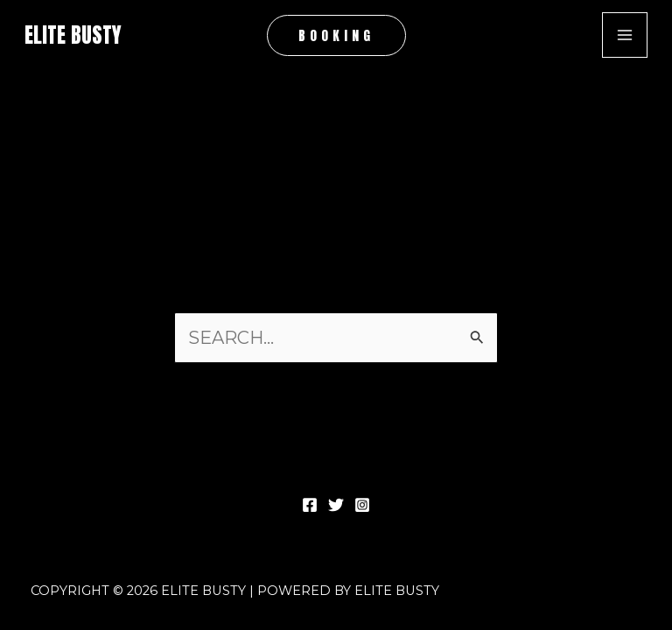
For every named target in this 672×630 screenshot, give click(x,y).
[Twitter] (336, 505)
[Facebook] (310, 505)
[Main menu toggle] (625, 35)
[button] (336, 35)
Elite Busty (73, 35)
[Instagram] (362, 505)
